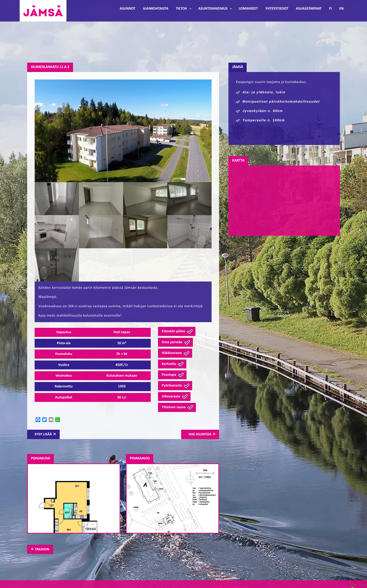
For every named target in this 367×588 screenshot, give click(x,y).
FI (330, 9)
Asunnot (128, 9)
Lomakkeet (248, 9)
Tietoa (181, 9)
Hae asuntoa (200, 434)
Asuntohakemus (213, 9)
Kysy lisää (43, 434)
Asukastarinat (309, 9)
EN (341, 9)
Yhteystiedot (277, 9)
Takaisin (42, 549)
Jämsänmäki (43, 11)
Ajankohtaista (156, 9)
